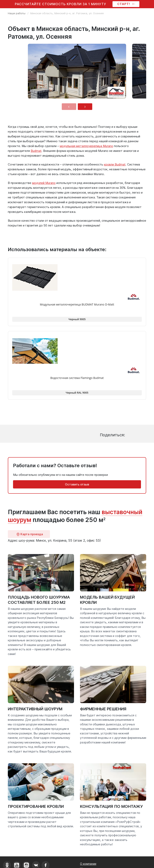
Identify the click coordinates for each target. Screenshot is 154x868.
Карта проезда (30, 534)
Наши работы (17, 13)
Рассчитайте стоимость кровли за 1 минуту (60, 4)
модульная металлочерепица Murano (86, 146)
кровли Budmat (115, 164)
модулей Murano (44, 183)
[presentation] (69, 107)
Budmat (36, 151)
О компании (88, 864)
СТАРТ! (126, 4)
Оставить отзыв (77, 484)
